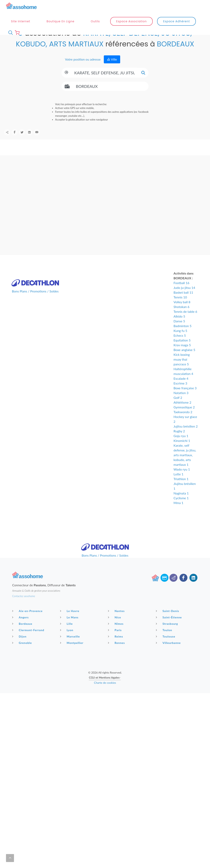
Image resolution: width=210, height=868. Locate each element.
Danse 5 (179, 329)
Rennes (117, 651)
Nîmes (116, 632)
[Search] (105, 81)
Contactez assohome (24, 604)
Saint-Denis (168, 619)
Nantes (117, 619)
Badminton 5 (182, 334)
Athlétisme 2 (182, 411)
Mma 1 (178, 511)
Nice (115, 626)
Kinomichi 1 (182, 449)
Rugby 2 (179, 439)
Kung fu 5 (180, 339)
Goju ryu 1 (181, 444)
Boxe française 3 (185, 396)
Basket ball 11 (183, 301)
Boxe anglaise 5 (184, 358)
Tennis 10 (180, 306)
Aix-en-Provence (28, 619)
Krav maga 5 (182, 353)
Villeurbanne (169, 651)
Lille (67, 632)
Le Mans (70, 626)
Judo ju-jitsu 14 (184, 296)
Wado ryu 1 (182, 478)
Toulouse (166, 645)
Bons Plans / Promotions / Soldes (35, 300)
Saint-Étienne (169, 626)
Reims (116, 645)
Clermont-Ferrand (29, 638)
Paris (115, 638)
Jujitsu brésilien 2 (186, 435)
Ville (112, 68)
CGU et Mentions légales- (105, 686)
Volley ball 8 (182, 310)
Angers (21, 626)
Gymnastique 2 (184, 415)
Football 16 (181, 291)
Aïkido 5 (179, 325)
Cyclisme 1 (181, 506)
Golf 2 (178, 406)
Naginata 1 (181, 502)
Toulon (164, 638)
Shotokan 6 (181, 315)
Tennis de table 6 (185, 320)
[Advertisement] (105, 729)
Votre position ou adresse (82, 68)
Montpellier (72, 651)
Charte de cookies (105, 691)
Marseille (70, 645)
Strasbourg (167, 632)
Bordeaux (23, 632)
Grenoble (22, 651)
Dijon (20, 645)
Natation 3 (181, 401)
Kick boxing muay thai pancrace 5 (182, 368)
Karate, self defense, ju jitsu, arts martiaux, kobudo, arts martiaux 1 (185, 463)
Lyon (67, 638)
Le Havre (70, 619)
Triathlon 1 (181, 487)
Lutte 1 (178, 482)
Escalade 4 (181, 387)
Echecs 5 (180, 344)
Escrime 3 (180, 392)
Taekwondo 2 (183, 420)
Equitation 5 (182, 349)
